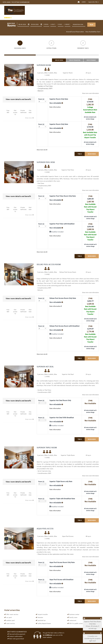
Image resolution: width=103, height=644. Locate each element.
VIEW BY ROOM (59, 60)
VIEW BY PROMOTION (75, 60)
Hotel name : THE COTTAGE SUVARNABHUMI (16, 2)
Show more (29, 118)
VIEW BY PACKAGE (91, 60)
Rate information (55, 107)
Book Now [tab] (92, 154)
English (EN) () (94, 2)
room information (90, 93)
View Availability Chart (93, 32)
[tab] (19, 99)
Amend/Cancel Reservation (75, 32)
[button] (7, 75)
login (84, 2)
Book (91, 25)
